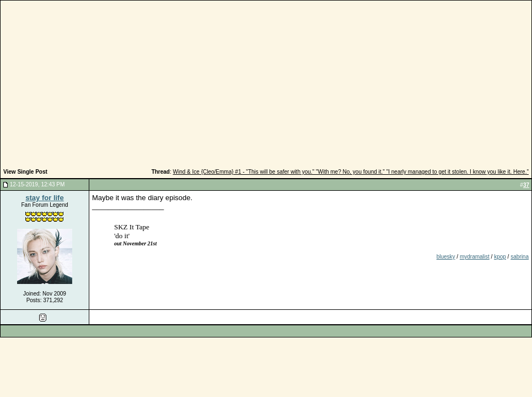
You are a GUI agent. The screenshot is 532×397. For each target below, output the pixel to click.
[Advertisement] (266, 86)
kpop (500, 257)
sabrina (520, 257)
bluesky (446, 257)
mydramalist (475, 257)
